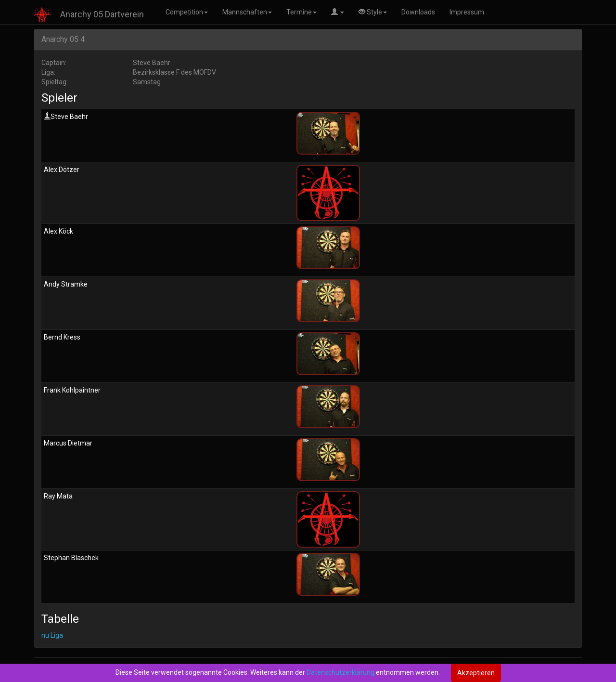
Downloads (418, 12)
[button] (338, 12)
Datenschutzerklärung (340, 672)
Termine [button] (302, 12)
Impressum (467, 12)
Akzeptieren (476, 673)
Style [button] (373, 12)
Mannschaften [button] (247, 12)
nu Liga (52, 635)
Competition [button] (187, 12)
